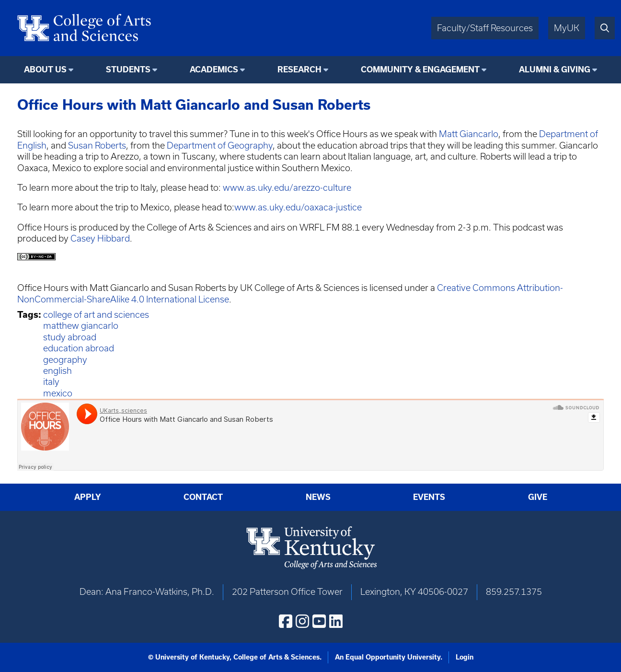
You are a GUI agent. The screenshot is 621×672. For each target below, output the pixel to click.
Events (429, 497)
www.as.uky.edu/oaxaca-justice (298, 207)
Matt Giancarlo (469, 134)
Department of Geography (220, 145)
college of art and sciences (96, 315)
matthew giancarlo (81, 326)
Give (538, 497)
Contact (203, 497)
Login (465, 657)
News (318, 497)
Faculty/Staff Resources (485, 28)
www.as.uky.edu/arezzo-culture (287, 188)
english (57, 371)
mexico (58, 393)
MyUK (567, 28)
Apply (88, 497)
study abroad (70, 337)
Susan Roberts (96, 145)
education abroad (79, 348)
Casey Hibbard (100, 238)
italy (51, 382)
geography (65, 360)
